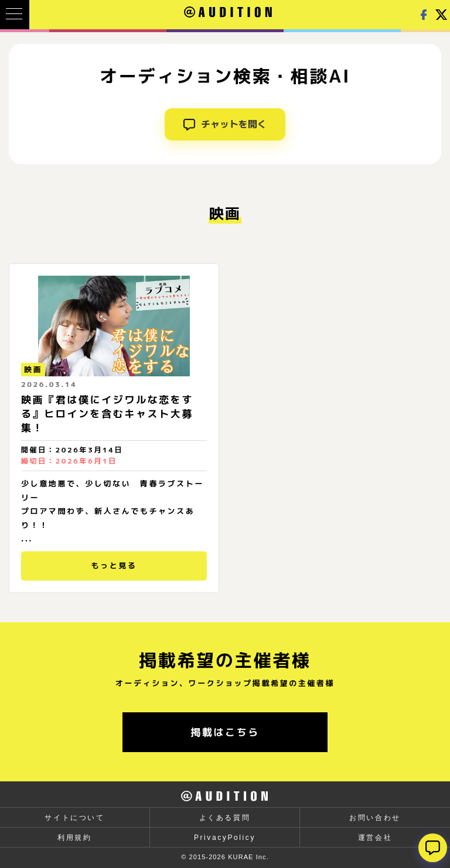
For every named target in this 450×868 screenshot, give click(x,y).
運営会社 (375, 838)
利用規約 (74, 838)
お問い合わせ (375, 818)
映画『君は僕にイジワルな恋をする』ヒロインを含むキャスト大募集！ (107, 414)
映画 (33, 369)
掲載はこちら (225, 732)
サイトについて (74, 818)
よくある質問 (225, 818)
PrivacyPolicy (225, 838)
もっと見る (114, 565)
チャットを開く (225, 124)
